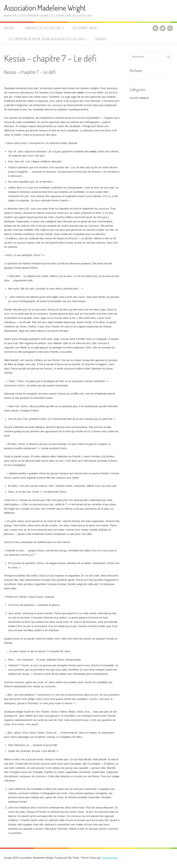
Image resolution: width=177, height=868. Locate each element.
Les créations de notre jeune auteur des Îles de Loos (46, 39)
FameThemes (110, 858)
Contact (101, 39)
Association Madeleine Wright (45, 8)
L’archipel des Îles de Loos (43, 28)
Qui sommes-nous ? (86, 28)
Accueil (9, 28)
